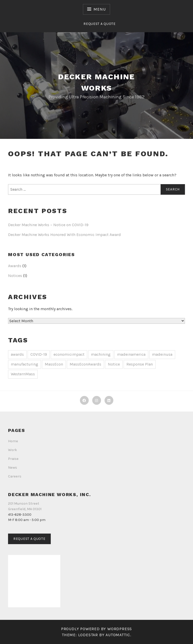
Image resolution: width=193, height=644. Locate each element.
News (13, 468)
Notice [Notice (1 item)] (114, 364)
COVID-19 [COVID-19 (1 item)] (39, 354)
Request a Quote (100, 24)
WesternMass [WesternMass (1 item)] (23, 374)
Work (13, 450)
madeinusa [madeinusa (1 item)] (162, 354)
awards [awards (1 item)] (17, 354)
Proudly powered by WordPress (96, 629)
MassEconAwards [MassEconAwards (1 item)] (85, 364)
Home (13, 441)
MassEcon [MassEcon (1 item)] (54, 364)
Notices (15, 276)
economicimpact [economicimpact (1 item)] (69, 354)
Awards (15, 266)
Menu (100, 9)
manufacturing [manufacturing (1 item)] (25, 364)
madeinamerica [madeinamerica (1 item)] (131, 354)
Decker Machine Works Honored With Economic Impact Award (64, 235)
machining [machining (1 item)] (101, 354)
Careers (15, 476)
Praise (13, 459)
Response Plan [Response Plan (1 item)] (140, 364)
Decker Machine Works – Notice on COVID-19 (48, 225)
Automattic (118, 635)
